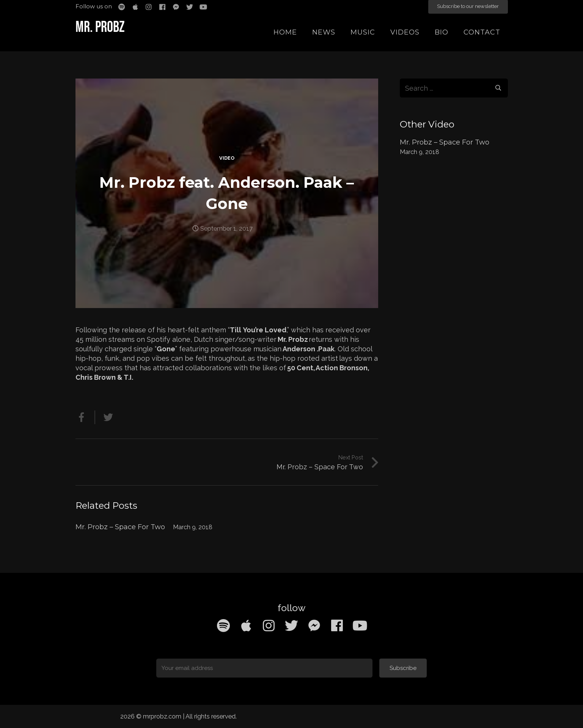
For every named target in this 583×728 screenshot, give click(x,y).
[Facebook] (337, 626)
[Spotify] (223, 626)
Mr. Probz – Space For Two (120, 527)
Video (227, 158)
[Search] (498, 88)
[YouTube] (360, 626)
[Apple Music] (246, 626)
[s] (454, 88)
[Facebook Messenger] (314, 626)
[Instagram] (269, 626)
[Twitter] (292, 626)
